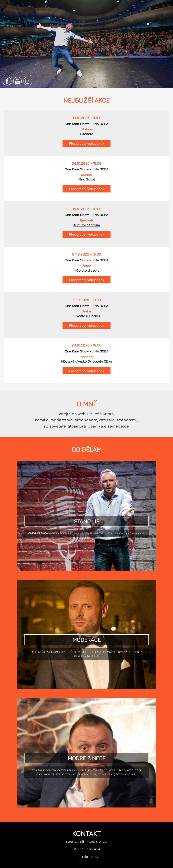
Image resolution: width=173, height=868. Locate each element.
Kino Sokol (87, 179)
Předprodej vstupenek (86, 143)
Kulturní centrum (86, 225)
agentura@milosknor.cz (86, 841)
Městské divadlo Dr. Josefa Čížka (87, 361)
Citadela (86, 134)
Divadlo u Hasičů (87, 316)
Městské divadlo (86, 270)
